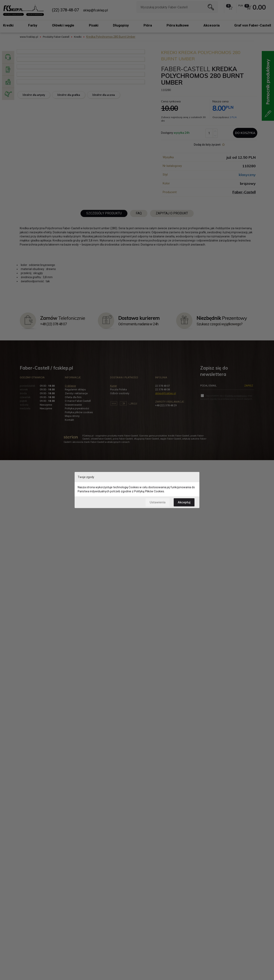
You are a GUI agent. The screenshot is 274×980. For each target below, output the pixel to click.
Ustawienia (157, 502)
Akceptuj (184, 502)
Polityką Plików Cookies (149, 491)
